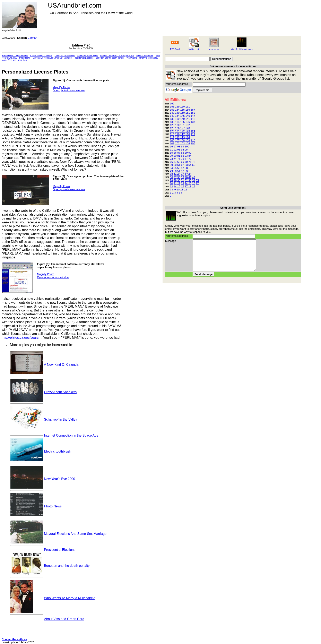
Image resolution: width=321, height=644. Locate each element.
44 (175, 174)
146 (188, 116)
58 (186, 168)
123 (188, 131)
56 (179, 168)
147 (193, 116)
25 (190, 183)
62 (182, 165)
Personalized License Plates (15, 56)
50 (175, 171)
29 (175, 180)
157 (193, 110)
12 (185, 190)
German (32, 38)
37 (175, 177)
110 (193, 140)
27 (197, 183)
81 (179, 156)
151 (188, 113)
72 (193, 162)
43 (171, 174)
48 (190, 174)
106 (172, 140)
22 (179, 183)
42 (193, 177)
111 (172, 137)
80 (175, 156)
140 (183, 119)
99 (182, 147)
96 (171, 147)
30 (179, 180)
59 (171, 165)
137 (193, 122)
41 (190, 177)
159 (177, 107)
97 (175, 147)
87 (179, 153)
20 (171, 183)
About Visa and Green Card (15, 60)
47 (186, 174)
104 (188, 143)
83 (186, 156)
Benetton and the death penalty (110, 58)
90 (190, 153)
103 (183, 143)
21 (175, 183)
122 (183, 131)
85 (171, 153)
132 (188, 125)
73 (171, 159)
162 (172, 104)
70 (186, 162)
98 (179, 147)
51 (179, 171)
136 (188, 122)
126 (177, 128)
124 (193, 131)
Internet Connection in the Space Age (117, 56)
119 (193, 134)
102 (177, 143)
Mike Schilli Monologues (241, 49)
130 (177, 125)
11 (182, 190)
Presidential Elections (84, 58)
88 (182, 153)
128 (188, 128)
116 (177, 134)
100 (187, 147)
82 (182, 156)
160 (183, 107)
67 (175, 162)
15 (179, 186)
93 (179, 150)
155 (183, 110)
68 (179, 162)
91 (171, 150)
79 (171, 156)
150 (183, 113)
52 (182, 171)
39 (182, 177)
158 (172, 107)
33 (190, 180)
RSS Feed (175, 49)
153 (172, 110)
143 (172, 116)
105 (193, 143)
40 (186, 177)
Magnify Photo (61, 87)
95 (186, 150)
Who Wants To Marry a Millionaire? (142, 58)
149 (177, 113)
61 (179, 165)
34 (193, 180)
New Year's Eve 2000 (60, 479)
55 (175, 168)
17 (186, 186)
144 (177, 116)
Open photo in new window (69, 90)
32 (186, 180)
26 (193, 183)
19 (193, 186)
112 (177, 137)
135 (183, 122)
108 (183, 140)
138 (172, 119)
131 (183, 125)
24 (186, 183)
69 (182, 162)
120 (172, 131)
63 (186, 165)
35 (197, 180)
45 (179, 174)
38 (179, 177)
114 (188, 137)
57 (182, 168)
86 (175, 153)
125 (172, 128)
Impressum (214, 49)
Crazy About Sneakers (65, 56)
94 (182, 150)
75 (179, 159)
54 (171, 168)
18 (190, 186)
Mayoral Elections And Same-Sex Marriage (52, 58)
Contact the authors (14, 639)
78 (190, 159)
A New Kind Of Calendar (41, 56)
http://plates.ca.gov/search (21, 337)
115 (172, 134)
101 (172, 143)
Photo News (25, 58)
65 (193, 165)
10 (178, 190)
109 (188, 140)
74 (175, 159)
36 (171, 177)
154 (177, 110)
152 (193, 113)
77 (186, 159)
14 (175, 186)
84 (190, 156)
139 (177, 119)
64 (190, 165)
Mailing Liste (194, 49)
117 (183, 134)
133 (172, 122)
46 (182, 174)
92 (175, 150)
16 (182, 186)
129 (172, 125)
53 (186, 171)
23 (182, 183)
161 (188, 107)
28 (171, 180)
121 (177, 131)
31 (182, 180)
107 (177, 140)
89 (186, 153)
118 (188, 134)
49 (171, 171)
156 (188, 110)
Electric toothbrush (145, 56)
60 (175, 165)
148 (172, 113)
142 (193, 119)
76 (182, 159)
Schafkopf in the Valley (88, 56)
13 (171, 186)
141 (188, 119)
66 (171, 162)
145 (183, 116)
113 (183, 137)
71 (190, 162)
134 (177, 122)
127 (183, 128)
